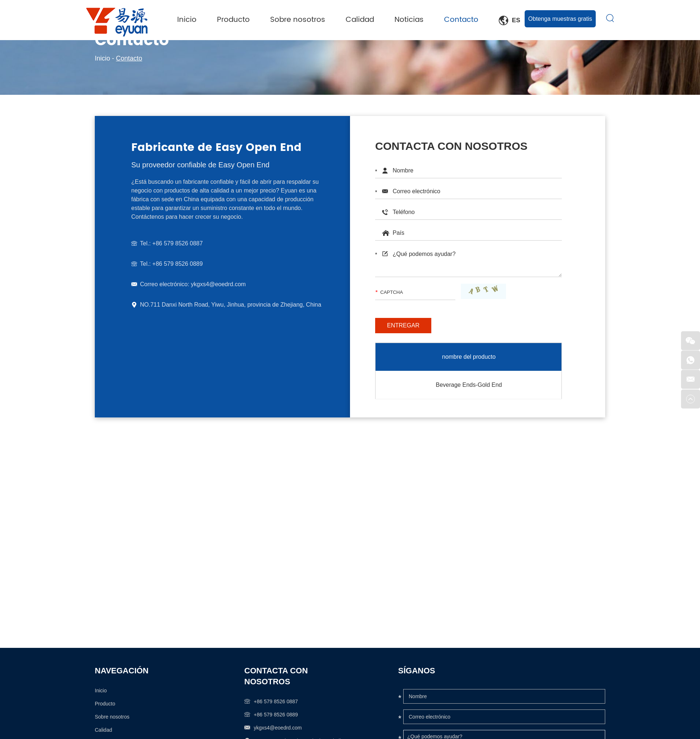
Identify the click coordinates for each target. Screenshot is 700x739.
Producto (234, 20)
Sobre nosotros (298, 20)
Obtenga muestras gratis (560, 19)
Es (510, 20)
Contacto (462, 20)
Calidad (361, 20)
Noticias (410, 20)
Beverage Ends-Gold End (469, 384)
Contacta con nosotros (276, 676)
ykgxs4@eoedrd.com (217, 284)
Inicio (188, 20)
